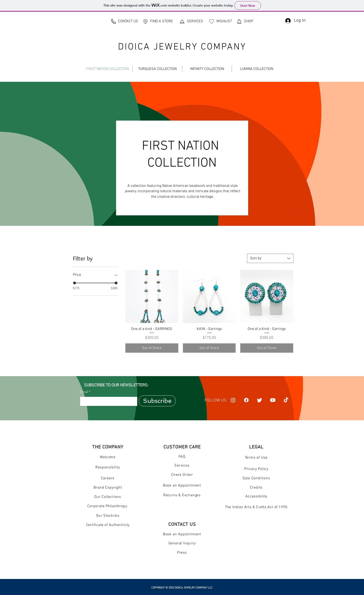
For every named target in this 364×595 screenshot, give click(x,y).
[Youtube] (273, 400)
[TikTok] (286, 400)
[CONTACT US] (124, 21)
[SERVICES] (191, 21)
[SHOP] (245, 21)
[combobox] (270, 258)
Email (84, 392)
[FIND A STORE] (158, 21)
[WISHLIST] (220, 21)
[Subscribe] (157, 401)
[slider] (75, 283)
